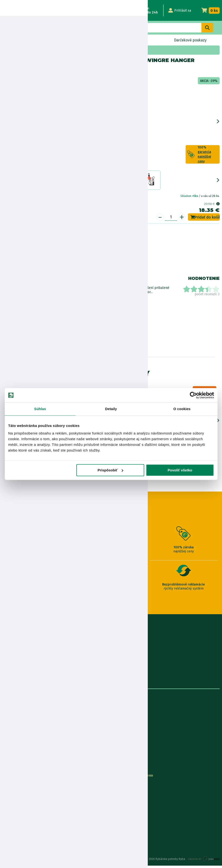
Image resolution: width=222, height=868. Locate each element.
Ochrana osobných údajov (22, 825)
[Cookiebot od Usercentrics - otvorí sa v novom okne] (193, 395)
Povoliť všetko (180, 470)
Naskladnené (132, 40)
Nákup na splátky (27, 251)
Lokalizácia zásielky (17, 786)
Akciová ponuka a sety (36, 50)
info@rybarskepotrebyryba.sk (111, 646)
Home (11, 50)
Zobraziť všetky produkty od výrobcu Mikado (24, 303)
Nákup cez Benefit (125, 794)
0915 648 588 (111, 633)
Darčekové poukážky (18, 801)
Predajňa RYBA (13, 719)
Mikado (21, 70)
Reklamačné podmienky (21, 833)
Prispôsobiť (111, 470)
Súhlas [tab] (40, 409)
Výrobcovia (11, 758)
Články (7, 743)
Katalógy (9, 751)
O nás (7, 712)
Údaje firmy (11, 727)
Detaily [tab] (111, 409)
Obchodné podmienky (19, 735)
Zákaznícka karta (124, 809)
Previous (4, 123)
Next (218, 123)
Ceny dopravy (13, 809)
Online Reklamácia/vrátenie (132, 778)
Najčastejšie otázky (125, 801)
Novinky (22, 40)
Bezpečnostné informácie (25, 264)
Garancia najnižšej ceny (20, 794)
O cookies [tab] (182, 409)
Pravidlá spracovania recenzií (24, 817)
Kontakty (9, 778)
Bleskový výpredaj (74, 40)
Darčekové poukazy (190, 40)
